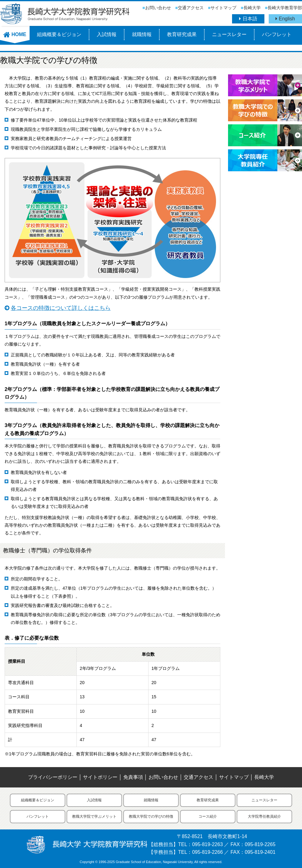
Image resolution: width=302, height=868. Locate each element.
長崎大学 (252, 8)
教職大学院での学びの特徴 (151, 816)
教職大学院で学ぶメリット (94, 816)
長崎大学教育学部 (285, 8)
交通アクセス (191, 8)
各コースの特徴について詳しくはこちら (61, 308)
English (285, 19)
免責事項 (133, 777)
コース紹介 (208, 816)
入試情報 (107, 34)
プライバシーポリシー (53, 777)
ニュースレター (229, 34)
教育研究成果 (182, 34)
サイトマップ (223, 8)
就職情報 (142, 34)
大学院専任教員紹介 (264, 816)
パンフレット (277, 34)
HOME (15, 34)
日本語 (248, 19)
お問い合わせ (158, 8)
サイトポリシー (100, 777)
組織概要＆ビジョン (59, 34)
